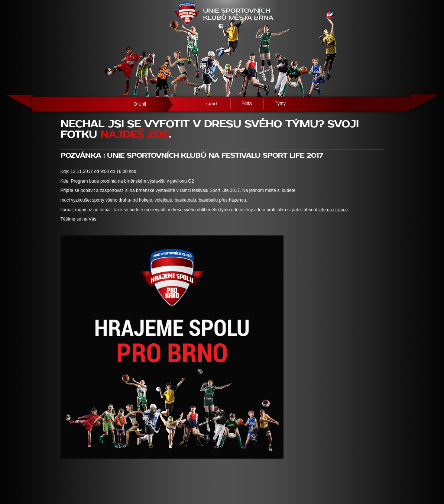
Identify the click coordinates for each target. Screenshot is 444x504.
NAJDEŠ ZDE (135, 135)
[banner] (222, 48)
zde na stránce (333, 210)
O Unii (140, 104)
